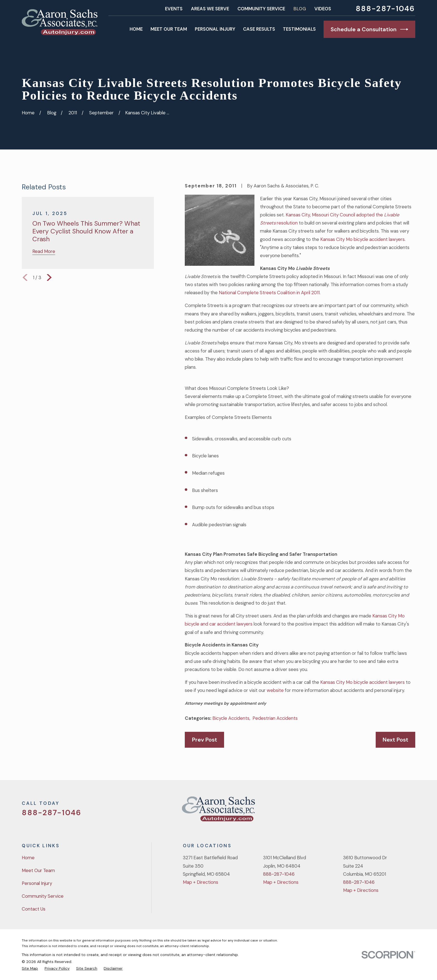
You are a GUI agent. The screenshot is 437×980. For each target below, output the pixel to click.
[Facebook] (382, 811)
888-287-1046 (385, 9)
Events (174, 9)
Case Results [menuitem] (259, 29)
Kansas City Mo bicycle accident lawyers (362, 239)
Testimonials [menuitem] (299, 29)
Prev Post (205, 740)
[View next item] (49, 277)
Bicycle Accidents (231, 718)
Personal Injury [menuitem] (215, 29)
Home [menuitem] (136, 29)
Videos (323, 9)
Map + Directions (201, 882)
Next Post (395, 740)
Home (28, 858)
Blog (300, 9)
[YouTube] (397, 811)
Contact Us (34, 909)
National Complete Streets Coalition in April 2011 (269, 293)
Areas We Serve (210, 9)
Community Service (261, 9)
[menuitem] (30, 968)
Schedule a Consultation (369, 29)
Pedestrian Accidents (275, 718)
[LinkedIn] (412, 811)
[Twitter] (367, 811)
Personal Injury (37, 883)
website (275, 690)
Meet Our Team (38, 870)
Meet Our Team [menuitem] (169, 29)
